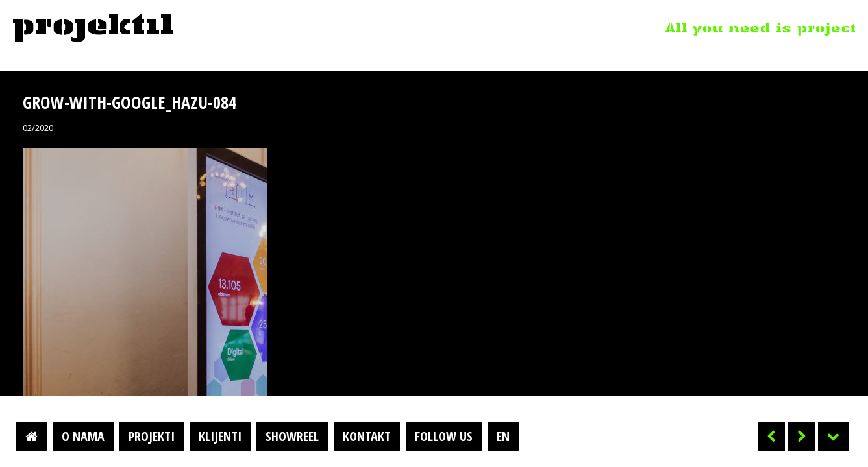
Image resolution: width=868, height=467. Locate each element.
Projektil (93, 29)
